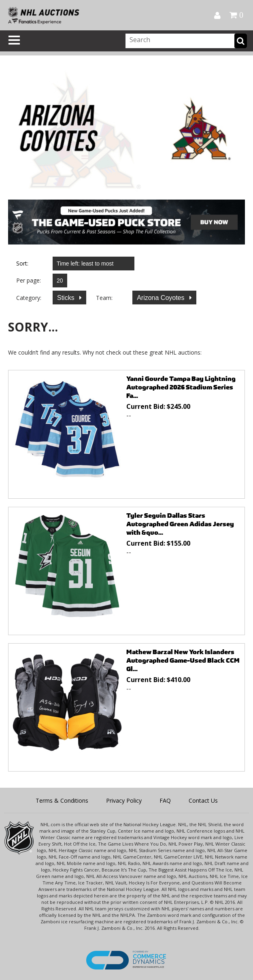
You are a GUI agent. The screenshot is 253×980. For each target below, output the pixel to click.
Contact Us (203, 800)
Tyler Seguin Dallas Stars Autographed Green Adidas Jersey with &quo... (180, 524)
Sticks (67, 298)
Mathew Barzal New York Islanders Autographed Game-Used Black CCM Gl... (183, 660)
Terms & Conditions (62, 800)
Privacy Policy (124, 800)
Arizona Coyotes (162, 298)
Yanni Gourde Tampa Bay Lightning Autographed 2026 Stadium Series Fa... (181, 387)
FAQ (165, 800)
